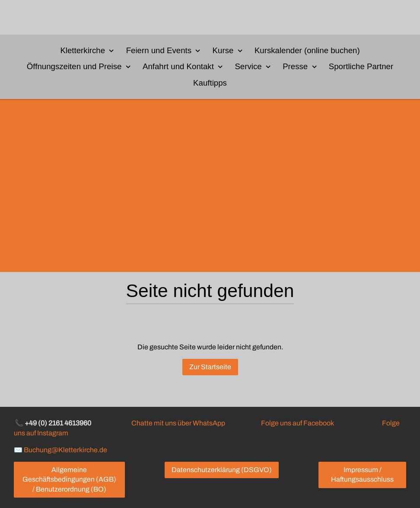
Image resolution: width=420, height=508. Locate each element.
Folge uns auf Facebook (297, 423)
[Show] (111, 50)
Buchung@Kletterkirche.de (65, 449)
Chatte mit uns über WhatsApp (178, 423)
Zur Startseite (210, 367)
